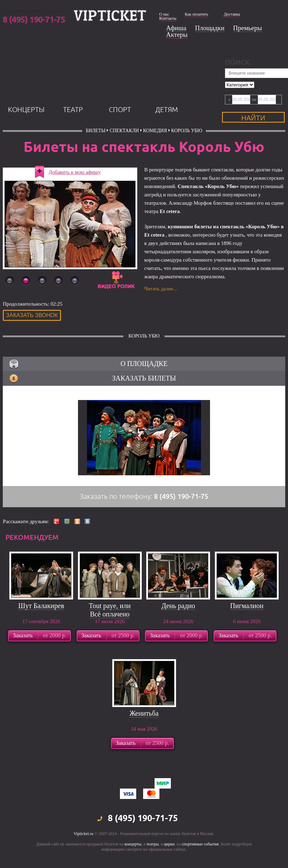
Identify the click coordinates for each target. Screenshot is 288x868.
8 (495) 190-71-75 (34, 20)
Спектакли (124, 147)
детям (167, 126)
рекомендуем (32, 553)
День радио (178, 622)
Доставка (232, 14)
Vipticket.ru (83, 850)
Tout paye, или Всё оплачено (110, 626)
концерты (26, 126)
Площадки (210, 28)
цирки (169, 860)
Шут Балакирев (41, 622)
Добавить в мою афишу (75, 188)
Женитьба (144, 729)
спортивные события (200, 860)
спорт (120, 126)
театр (73, 126)
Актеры (177, 35)
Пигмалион (247, 622)
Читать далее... (160, 305)
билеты (95, 147)
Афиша (176, 28)
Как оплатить (197, 14)
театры (153, 860)
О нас (164, 14)
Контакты (168, 18)
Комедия (155, 147)
